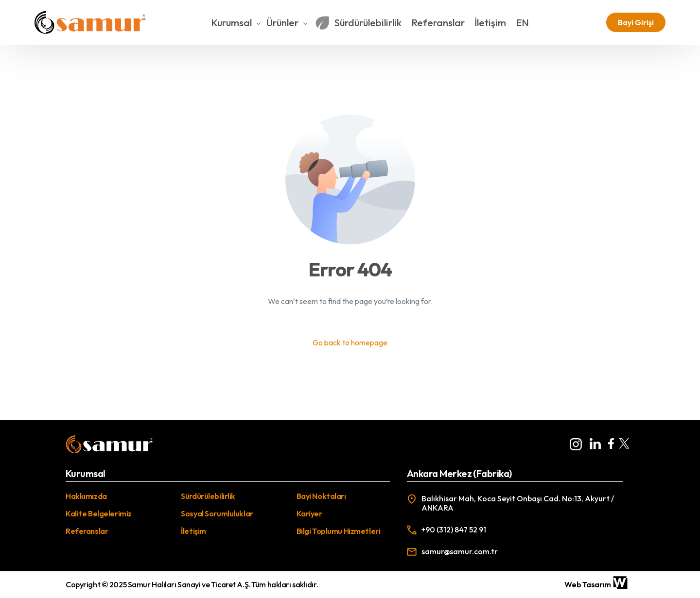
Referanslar (87, 531)
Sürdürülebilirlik (208, 496)
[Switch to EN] (527, 22)
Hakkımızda (86, 496)
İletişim (193, 531)
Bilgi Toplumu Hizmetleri (339, 531)
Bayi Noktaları (321, 496)
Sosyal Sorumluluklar (217, 513)
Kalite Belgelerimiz (99, 513)
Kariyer (309, 513)
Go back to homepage (350, 343)
